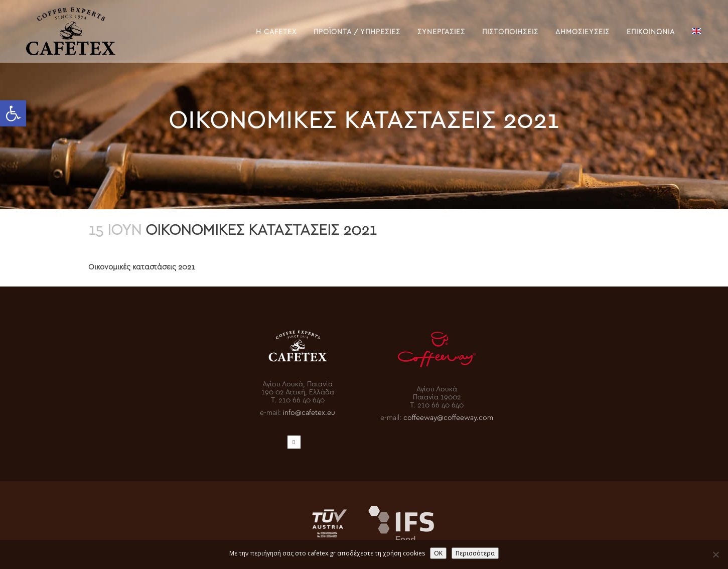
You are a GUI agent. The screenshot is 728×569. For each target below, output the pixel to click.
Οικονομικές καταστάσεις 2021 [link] (141, 266)
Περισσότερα (475, 553)
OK (438, 553)
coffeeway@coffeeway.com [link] (448, 417)
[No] (715, 554)
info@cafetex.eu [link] (309, 412)
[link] (13, 113)
